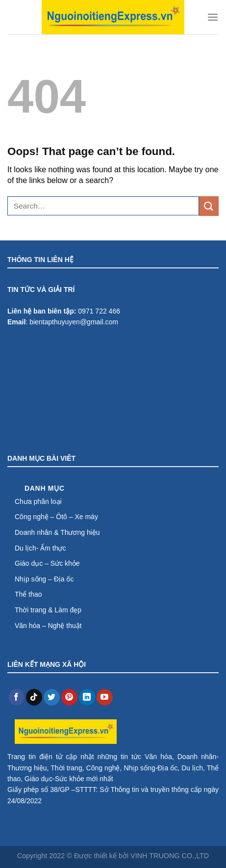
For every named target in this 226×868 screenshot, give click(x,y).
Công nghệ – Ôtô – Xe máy (56, 517)
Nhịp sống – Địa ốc (44, 579)
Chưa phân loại (38, 501)
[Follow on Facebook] (16, 697)
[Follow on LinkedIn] (87, 697)
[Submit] (209, 206)
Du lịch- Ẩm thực (40, 548)
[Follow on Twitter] (52, 697)
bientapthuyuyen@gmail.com (74, 322)
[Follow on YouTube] (105, 697)
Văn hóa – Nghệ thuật (48, 626)
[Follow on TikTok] (34, 697)
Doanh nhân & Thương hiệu (57, 532)
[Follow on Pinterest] (69, 697)
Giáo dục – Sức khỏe (47, 563)
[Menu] (213, 17)
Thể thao (28, 594)
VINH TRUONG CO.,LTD (170, 856)
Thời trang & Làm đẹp (48, 610)
